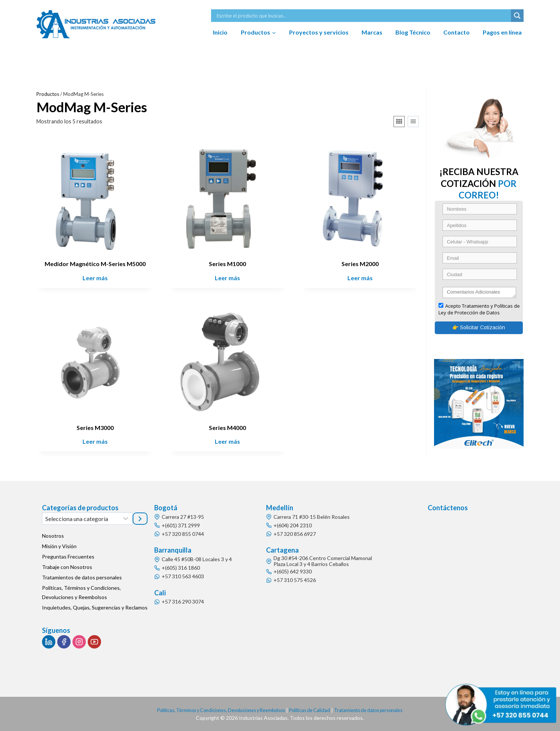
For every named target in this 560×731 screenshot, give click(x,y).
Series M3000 (95, 428)
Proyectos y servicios (319, 32)
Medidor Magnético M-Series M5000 (95, 264)
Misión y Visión (59, 546)
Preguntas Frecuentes (68, 557)
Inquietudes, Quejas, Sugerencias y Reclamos (95, 607)
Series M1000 (227, 264)
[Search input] (363, 16)
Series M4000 (227, 428)
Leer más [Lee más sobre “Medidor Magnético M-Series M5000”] (95, 278)
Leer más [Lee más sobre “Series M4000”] (227, 441)
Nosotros (53, 536)
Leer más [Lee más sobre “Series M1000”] (227, 278)
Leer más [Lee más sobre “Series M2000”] (360, 278)
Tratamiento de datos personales (379, 710)
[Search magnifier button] (517, 16)
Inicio (220, 32)
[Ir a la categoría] (140, 518)
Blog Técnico (413, 32)
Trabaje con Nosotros (67, 567)
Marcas (372, 32)
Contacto (457, 32)
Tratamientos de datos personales (82, 577)
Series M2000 (360, 264)
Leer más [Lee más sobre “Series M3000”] (95, 441)
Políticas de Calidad (314, 710)
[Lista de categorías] (87, 518)
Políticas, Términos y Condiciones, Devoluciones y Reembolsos (81, 592)
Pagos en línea (502, 32)
